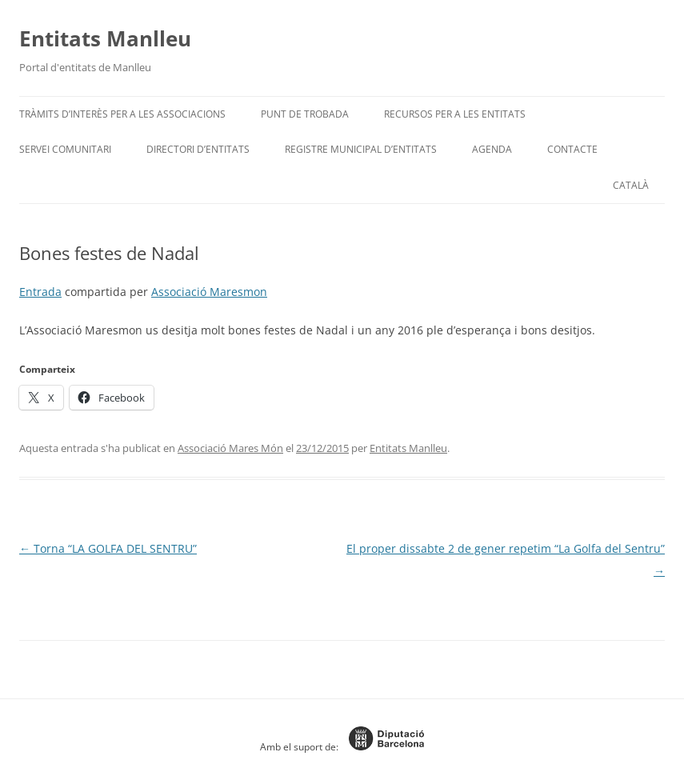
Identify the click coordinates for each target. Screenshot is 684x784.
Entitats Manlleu (105, 38)
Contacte (572, 149)
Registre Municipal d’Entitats (361, 149)
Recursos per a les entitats (455, 114)
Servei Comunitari (65, 149)
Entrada (40, 292)
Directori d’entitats (198, 149)
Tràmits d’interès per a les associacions (122, 114)
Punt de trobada (305, 114)
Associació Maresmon (209, 292)
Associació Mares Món (230, 448)
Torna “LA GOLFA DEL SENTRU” (108, 548)
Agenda (492, 149)
